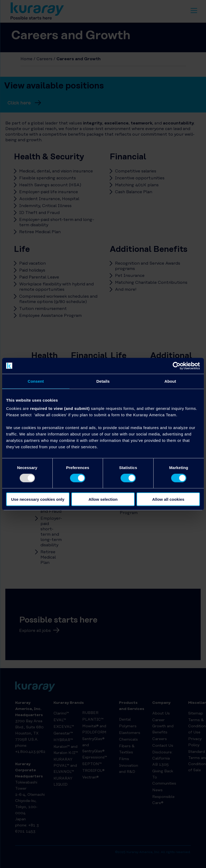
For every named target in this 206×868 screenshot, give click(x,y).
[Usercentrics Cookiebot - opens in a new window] (177, 366)
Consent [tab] (36, 381)
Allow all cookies (168, 499)
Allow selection (103, 499)
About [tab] (170, 381)
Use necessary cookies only (38, 499)
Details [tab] (103, 381)
